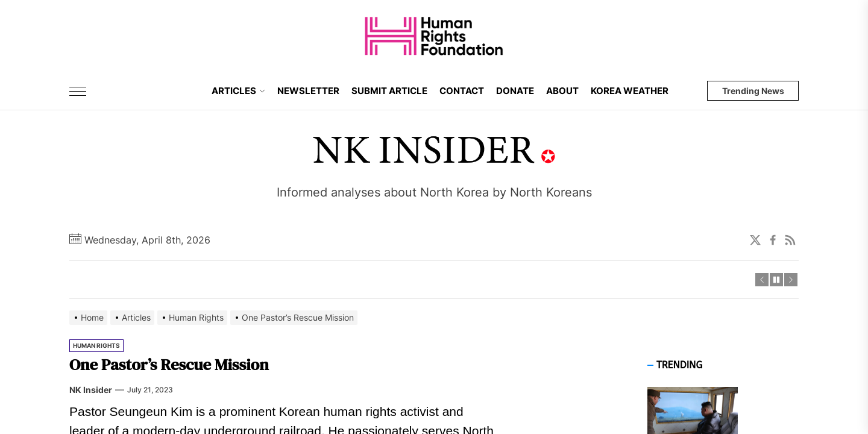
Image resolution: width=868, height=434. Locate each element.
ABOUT (562, 91)
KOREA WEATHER (630, 91)
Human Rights (96, 345)
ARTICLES (238, 91)
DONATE (515, 91)
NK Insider (91, 390)
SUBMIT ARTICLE (389, 91)
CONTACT (462, 91)
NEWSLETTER (308, 91)
